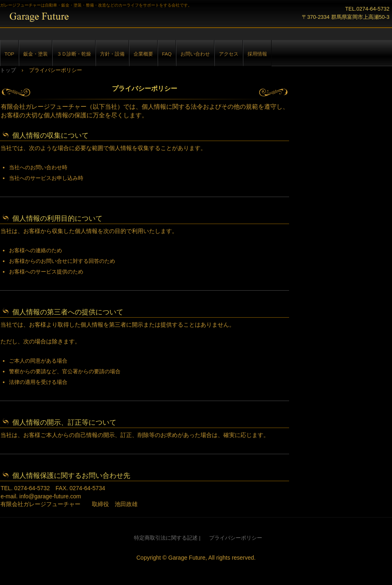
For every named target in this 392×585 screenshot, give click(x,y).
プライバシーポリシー (236, 538)
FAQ (167, 54)
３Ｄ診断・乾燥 (74, 54)
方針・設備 (112, 54)
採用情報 (257, 54)
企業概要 (143, 54)
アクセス (229, 54)
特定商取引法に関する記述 (166, 538)
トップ (8, 70)
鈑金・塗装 (36, 54)
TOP (9, 54)
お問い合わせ (195, 54)
